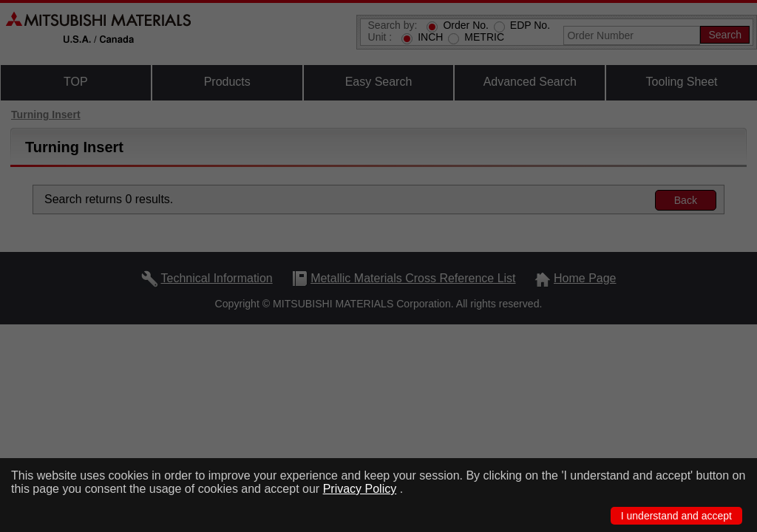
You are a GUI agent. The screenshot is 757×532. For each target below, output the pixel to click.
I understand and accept (676, 516)
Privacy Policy (360, 489)
